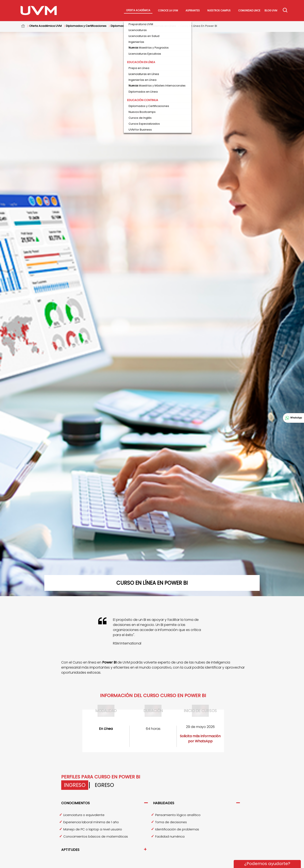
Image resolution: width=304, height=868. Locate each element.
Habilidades (164, 803)
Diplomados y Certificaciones (86, 26)
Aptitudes (70, 850)
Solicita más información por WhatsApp (200, 739)
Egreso (104, 785)
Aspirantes (193, 11)
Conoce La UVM (168, 11)
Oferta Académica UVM (45, 26)
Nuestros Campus (219, 11)
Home (25, 26)
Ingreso (75, 785)
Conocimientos (75, 803)
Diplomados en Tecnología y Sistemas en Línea (143, 26)
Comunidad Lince (249, 11)
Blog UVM (271, 11)
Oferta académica (138, 10)
